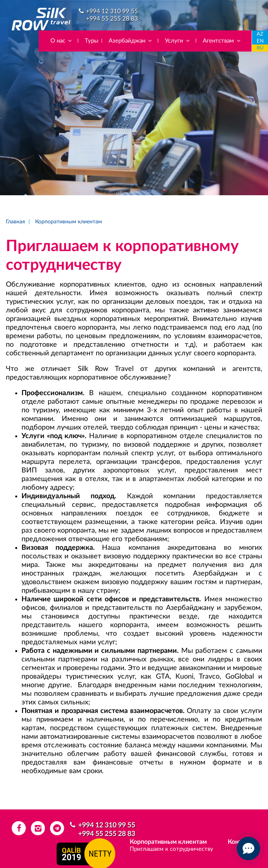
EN (260, 41)
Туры (92, 41)
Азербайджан (131, 41)
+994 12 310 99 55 (112, 11)
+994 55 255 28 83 (112, 19)
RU (260, 48)
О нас (62, 41)
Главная (15, 222)
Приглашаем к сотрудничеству (172, 849)
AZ (260, 34)
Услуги (178, 41)
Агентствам (222, 41)
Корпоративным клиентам (69, 222)
